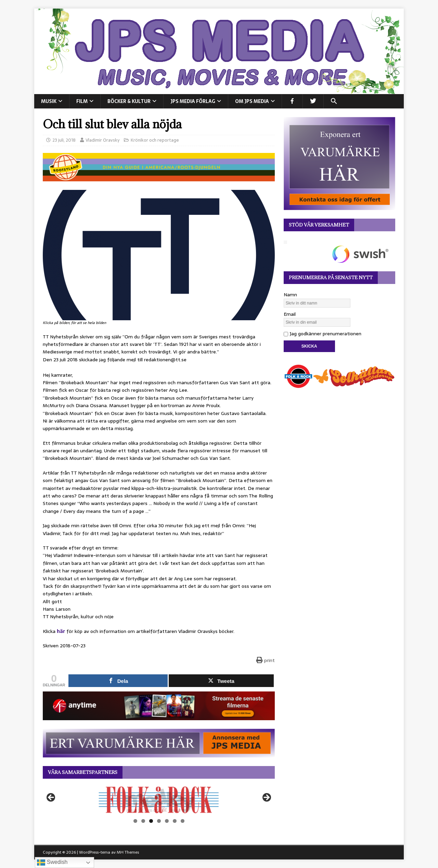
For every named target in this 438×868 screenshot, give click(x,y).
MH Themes (128, 852)
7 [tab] (183, 821)
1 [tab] (135, 821)
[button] (334, 101)
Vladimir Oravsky (102, 140)
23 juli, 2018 (64, 140)
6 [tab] (175, 821)
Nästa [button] (266, 798)
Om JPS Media (252, 101)
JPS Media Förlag (193, 101)
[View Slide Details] (159, 800)
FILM (82, 101)
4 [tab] (159, 821)
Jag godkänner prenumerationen (323, 334)
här (61, 631)
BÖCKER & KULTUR (129, 101)
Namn (290, 295)
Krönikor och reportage (155, 140)
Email (290, 314)
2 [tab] (143, 821)
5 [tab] (167, 821)
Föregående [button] (51, 798)
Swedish (52, 863)
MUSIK (49, 101)
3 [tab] (151, 821)
